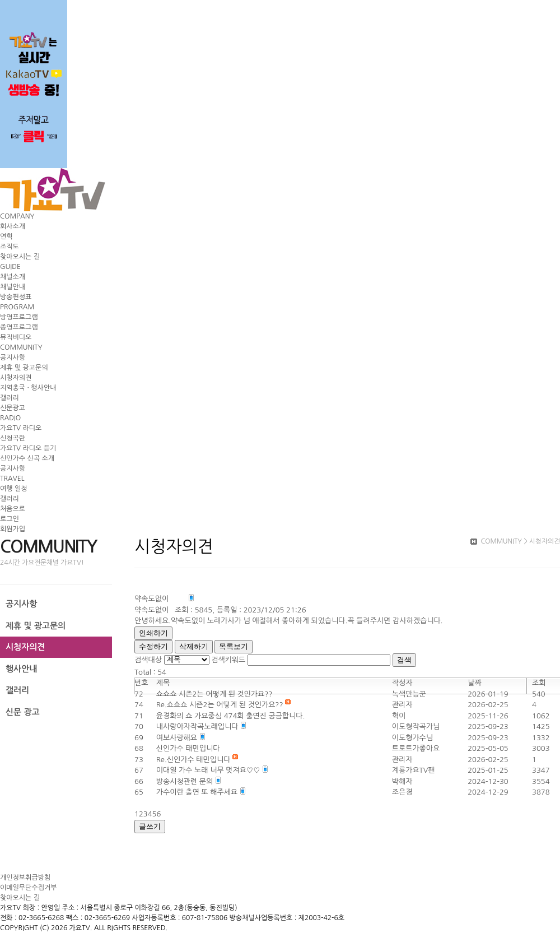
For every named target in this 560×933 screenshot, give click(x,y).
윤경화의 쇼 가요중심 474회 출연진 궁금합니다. (231, 716)
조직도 (10, 247)
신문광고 (13, 408)
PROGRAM (17, 307)
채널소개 (13, 277)
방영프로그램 (19, 317)
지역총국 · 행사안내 (28, 388)
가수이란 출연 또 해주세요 (198, 792)
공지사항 (13, 358)
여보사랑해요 (178, 738)
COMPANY (17, 216)
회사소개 (13, 226)
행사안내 (21, 669)
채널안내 (13, 287)
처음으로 (13, 509)
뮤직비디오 (16, 337)
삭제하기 (194, 646)
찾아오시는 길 (20, 257)
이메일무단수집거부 (29, 888)
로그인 (10, 519)
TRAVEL (12, 479)
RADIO (10, 418)
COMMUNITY (21, 347)
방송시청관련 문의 (186, 781)
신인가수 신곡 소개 (27, 458)
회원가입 (13, 529)
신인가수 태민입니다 (188, 748)
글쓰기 (150, 826)
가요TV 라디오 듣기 (28, 448)
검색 (404, 660)
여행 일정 (13, 489)
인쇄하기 (153, 633)
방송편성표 (16, 297)
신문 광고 (23, 712)
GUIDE (10, 267)
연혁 (6, 236)
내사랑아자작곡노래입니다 (198, 727)
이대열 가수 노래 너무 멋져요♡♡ (209, 770)
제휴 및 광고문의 (24, 368)
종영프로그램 (19, 327)
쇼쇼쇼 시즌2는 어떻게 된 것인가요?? (214, 694)
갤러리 (10, 398)
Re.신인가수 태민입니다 (194, 760)
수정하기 (153, 646)
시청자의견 (16, 378)
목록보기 (234, 646)
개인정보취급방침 (25, 878)
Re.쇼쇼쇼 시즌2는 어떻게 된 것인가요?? (221, 705)
